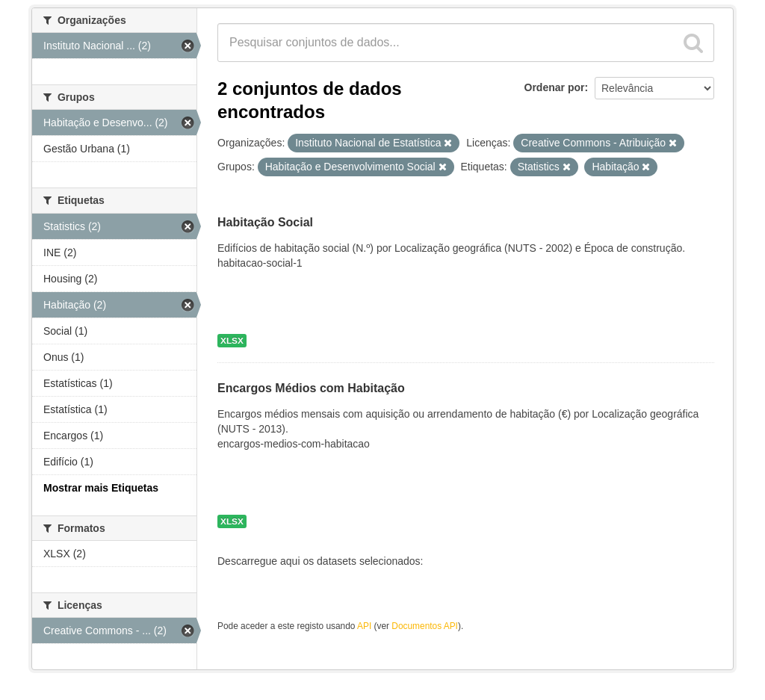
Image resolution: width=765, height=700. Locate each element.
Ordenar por (555, 87)
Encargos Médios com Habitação (311, 389)
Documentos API (425, 626)
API (364, 626)
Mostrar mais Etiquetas (101, 488)
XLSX (232, 341)
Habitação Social (265, 223)
